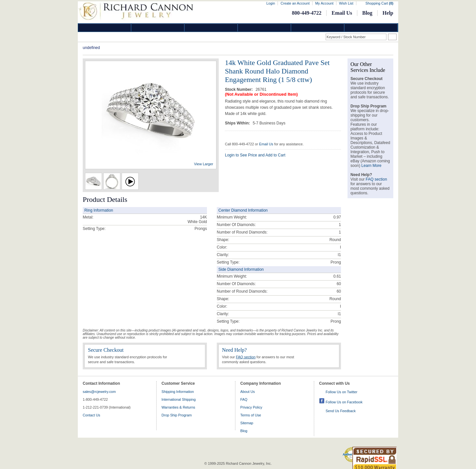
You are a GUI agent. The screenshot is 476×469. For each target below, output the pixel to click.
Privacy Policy (251, 407)
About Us (247, 392)
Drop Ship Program (177, 415)
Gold (158, 28)
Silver (211, 28)
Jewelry (264, 28)
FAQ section (246, 357)
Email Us (342, 13)
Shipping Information (178, 392)
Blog (367, 13)
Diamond (105, 28)
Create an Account (295, 3)
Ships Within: (238, 123)
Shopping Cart (379, 3)
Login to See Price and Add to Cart (255, 155)
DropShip (371, 28)
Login (271, 3)
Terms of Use (251, 415)
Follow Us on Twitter (341, 392)
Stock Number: (239, 89)
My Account (324, 3)
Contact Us (91, 415)
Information (318, 28)
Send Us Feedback (341, 411)
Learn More (371, 166)
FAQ (244, 399)
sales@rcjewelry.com (99, 392)
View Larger (204, 164)
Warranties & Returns (178, 407)
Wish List (346, 3)
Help (388, 13)
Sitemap (247, 423)
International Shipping (178, 399)
